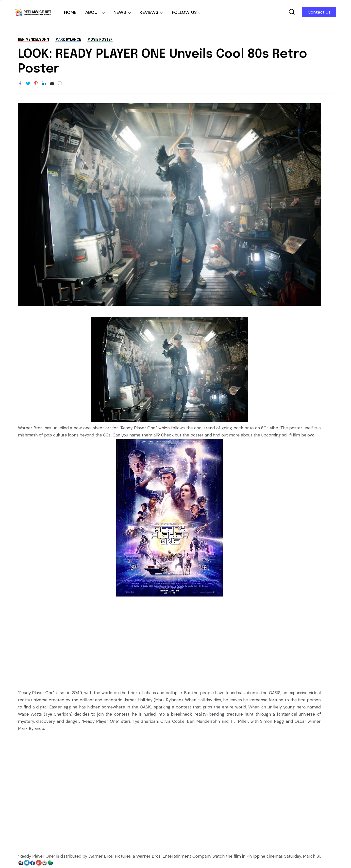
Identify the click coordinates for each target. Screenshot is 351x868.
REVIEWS (149, 12)
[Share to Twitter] (28, 84)
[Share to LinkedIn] (44, 84)
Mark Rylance (68, 40)
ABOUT (93, 12)
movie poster (100, 40)
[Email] (52, 84)
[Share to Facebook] (20, 84)
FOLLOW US (184, 12)
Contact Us (319, 12)
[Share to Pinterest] (36, 84)
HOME (70, 12)
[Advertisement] (169, 640)
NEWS (120, 12)
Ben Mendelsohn (33, 40)
